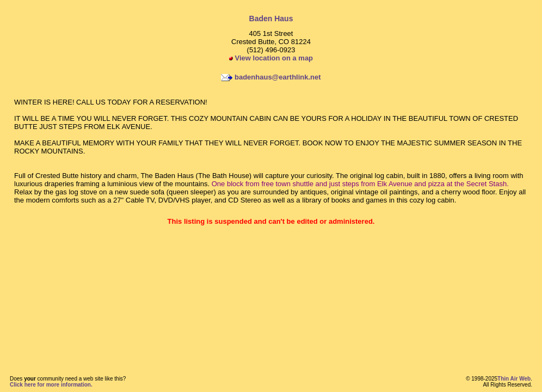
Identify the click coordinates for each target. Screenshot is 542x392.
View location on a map (271, 58)
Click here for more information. (51, 385)
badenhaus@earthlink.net (278, 77)
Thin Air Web (514, 379)
